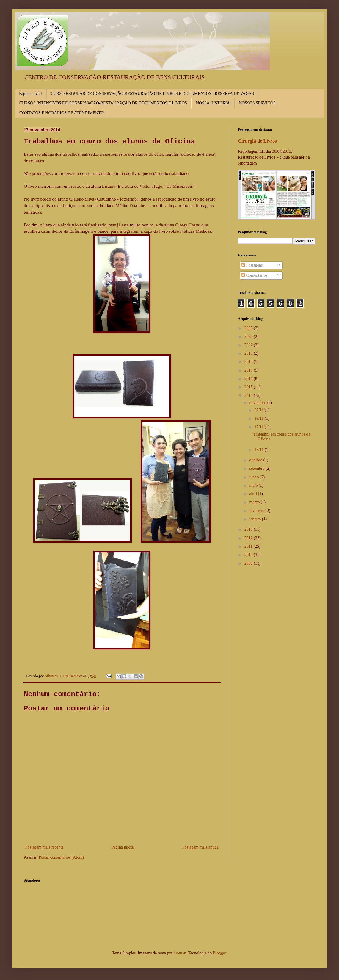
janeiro (255, 519)
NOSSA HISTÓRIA (213, 103)
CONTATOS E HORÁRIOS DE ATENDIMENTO (62, 113)
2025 (249, 328)
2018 (249, 362)
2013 (249, 529)
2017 (249, 370)
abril (254, 494)
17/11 (259, 427)
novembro (258, 403)
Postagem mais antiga (200, 847)
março (255, 502)
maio (254, 485)
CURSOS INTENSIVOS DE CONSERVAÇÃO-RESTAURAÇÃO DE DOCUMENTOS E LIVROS (103, 103)
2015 (249, 387)
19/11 (259, 418)
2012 (249, 538)
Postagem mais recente (44, 847)
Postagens (252, 265)
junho (254, 477)
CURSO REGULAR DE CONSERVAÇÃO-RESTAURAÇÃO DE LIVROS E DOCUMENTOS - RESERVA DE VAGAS (152, 94)
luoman (180, 953)
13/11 (259, 450)
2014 (249, 396)
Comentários (254, 275)
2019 (249, 353)
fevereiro (257, 511)
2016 (249, 379)
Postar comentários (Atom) (61, 857)
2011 (249, 546)
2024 (249, 337)
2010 (249, 555)
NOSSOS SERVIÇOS (257, 103)
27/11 (259, 410)
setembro (257, 468)
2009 (249, 563)
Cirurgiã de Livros (257, 141)
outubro (256, 460)
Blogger (219, 953)
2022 (249, 345)
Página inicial (30, 94)
